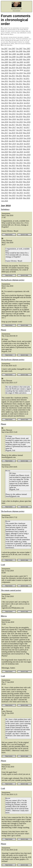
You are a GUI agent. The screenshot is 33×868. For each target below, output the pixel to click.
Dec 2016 (5, 125)
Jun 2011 (20, 78)
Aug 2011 (5, 81)
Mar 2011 (26, 76)
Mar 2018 (26, 133)
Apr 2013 (5, 95)
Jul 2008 (27, 54)
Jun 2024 (20, 184)
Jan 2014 (12, 100)
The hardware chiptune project (13, 280)
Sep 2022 (12, 171)
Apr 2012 (5, 87)
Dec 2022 (5, 174)
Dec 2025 (5, 198)
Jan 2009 (12, 59)
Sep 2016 (12, 122)
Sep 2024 (12, 187)
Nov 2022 (27, 171)
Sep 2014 (12, 106)
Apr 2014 (5, 103)
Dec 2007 (5, 51)
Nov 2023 (27, 179)
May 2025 (12, 193)
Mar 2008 (26, 51)
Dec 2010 (5, 76)
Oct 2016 (19, 122)
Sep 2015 (12, 114)
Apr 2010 (5, 70)
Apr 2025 (5, 193)
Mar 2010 (26, 68)
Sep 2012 (12, 89)
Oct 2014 (19, 106)
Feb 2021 (19, 157)
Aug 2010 (5, 73)
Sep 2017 (12, 130)
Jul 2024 (27, 184)
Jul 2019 (27, 144)
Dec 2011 (5, 84)
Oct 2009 (19, 65)
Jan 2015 (12, 108)
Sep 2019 (12, 146)
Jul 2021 (27, 160)
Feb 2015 (19, 108)
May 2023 (12, 176)
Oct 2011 (19, 81)
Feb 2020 (19, 149)
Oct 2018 (19, 138)
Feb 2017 (19, 125)
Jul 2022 (27, 168)
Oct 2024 (19, 187)
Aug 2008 (5, 57)
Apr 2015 (5, 111)
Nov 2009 (27, 65)
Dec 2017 (5, 133)
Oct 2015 (19, 114)
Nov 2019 (27, 146)
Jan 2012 (12, 84)
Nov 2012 (27, 89)
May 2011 (12, 78)
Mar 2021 (26, 157)
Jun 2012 (20, 87)
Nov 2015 (27, 114)
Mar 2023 (26, 174)
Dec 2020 (5, 157)
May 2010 (12, 70)
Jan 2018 (12, 133)
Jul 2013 (27, 95)
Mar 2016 (26, 116)
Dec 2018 (5, 141)
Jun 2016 (20, 119)
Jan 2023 (12, 174)
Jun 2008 (20, 54)
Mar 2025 (26, 190)
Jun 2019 (20, 144)
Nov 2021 (27, 163)
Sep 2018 (12, 138)
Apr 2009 (5, 62)
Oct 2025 (19, 195)
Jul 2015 (27, 111)
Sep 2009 (12, 65)
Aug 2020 (5, 155)
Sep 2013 (12, 97)
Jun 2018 (20, 136)
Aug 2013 (5, 97)
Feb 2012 (19, 84)
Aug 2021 (5, 163)
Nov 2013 (27, 97)
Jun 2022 (20, 168)
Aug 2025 (5, 195)
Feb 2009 (19, 59)
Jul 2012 (27, 87)
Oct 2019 (19, 146)
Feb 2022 (19, 165)
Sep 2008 (12, 57)
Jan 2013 (12, 92)
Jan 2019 (12, 141)
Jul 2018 (27, 136)
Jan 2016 (12, 116)
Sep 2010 (12, 73)
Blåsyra (4, 616)
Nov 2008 (27, 57)
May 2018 (12, 136)
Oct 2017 (19, 130)
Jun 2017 (20, 127)
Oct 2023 (19, 179)
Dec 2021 (5, 165)
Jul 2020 (27, 152)
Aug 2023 (5, 179)
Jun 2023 (20, 176)
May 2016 (12, 119)
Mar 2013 (26, 92)
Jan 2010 (12, 68)
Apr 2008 (5, 54)
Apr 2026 (5, 201)
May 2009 (12, 62)
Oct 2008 (19, 57)
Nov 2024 (27, 187)
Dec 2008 (5, 59)
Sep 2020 (12, 155)
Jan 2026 (12, 198)
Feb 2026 (19, 198)
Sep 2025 (12, 195)
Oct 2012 (19, 89)
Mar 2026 (26, 198)
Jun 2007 (4, 49)
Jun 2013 (20, 95)
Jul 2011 (26, 78)
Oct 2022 (19, 171)
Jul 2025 (27, 193)
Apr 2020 (5, 152)
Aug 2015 (5, 114)
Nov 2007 (27, 49)
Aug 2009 (5, 65)
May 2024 (12, 184)
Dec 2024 (5, 190)
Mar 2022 (26, 165)
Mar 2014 (26, 100)
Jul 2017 (27, 127)
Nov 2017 (27, 130)
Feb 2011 (19, 76)
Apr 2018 (5, 136)
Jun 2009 (20, 62)
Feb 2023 (19, 174)
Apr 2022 (5, 168)
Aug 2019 (5, 146)
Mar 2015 (26, 108)
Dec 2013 (5, 100)
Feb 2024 (19, 182)
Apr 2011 (5, 78)
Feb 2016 (19, 116)
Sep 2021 (12, 163)
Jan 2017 (12, 125)
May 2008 (12, 54)
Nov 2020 (27, 155)
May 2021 (12, 160)
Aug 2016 (5, 122)
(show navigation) (16, 11)
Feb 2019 (19, 141)
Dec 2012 (5, 92)
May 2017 (12, 127)
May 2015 (12, 111)
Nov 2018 (27, 138)
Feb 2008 (19, 51)
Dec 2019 (5, 149)
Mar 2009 (26, 59)
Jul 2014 (27, 103)
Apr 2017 (5, 127)
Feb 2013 (19, 92)
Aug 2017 (5, 130)
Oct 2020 (19, 155)
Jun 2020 (20, 152)
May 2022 (12, 168)
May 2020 (12, 152)
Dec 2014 (5, 108)
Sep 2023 (12, 179)
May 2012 (12, 87)
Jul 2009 (27, 62)
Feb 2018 (19, 133)
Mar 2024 (26, 182)
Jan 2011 (12, 76)
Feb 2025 (19, 190)
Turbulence (5, 209)
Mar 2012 (26, 84)
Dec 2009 (5, 68)
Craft (3, 565)
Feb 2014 (19, 100)
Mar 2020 (26, 149)
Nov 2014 (27, 106)
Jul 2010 (27, 70)
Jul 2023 (27, 176)
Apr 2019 (5, 144)
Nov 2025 (27, 195)
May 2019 (12, 144)
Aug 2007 (12, 49)
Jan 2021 (12, 157)
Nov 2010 (27, 73)
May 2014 (12, 103)
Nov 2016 (27, 122)
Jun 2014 (20, 103)
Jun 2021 (20, 160)
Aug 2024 (5, 187)
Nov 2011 (27, 81)
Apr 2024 (5, 184)
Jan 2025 (12, 190)
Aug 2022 (5, 171)
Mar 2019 (26, 141)
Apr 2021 (5, 160)
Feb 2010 (19, 68)
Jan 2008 (12, 51)
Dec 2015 (5, 116)
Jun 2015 (20, 111)
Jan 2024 (12, 182)
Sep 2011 (12, 81)
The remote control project (11, 590)
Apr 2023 (5, 176)
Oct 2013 (19, 97)
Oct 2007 (19, 49)
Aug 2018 (5, 138)
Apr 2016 (5, 119)
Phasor (4, 330)
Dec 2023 (5, 182)
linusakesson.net (17, 9)
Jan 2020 (12, 149)
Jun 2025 (20, 193)
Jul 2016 (27, 119)
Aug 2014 (5, 106)
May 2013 (12, 95)
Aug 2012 (5, 89)
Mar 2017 (26, 125)
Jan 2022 (12, 165)
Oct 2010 (19, 73)
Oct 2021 (19, 163)
